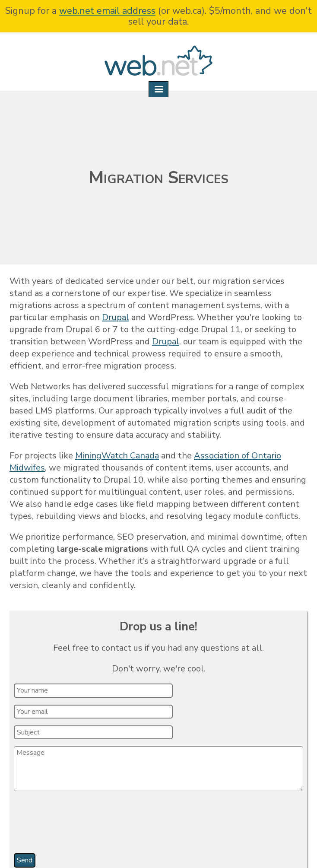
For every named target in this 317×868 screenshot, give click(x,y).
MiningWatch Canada (117, 456)
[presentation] (80, 825)
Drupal (116, 317)
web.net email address (107, 11)
